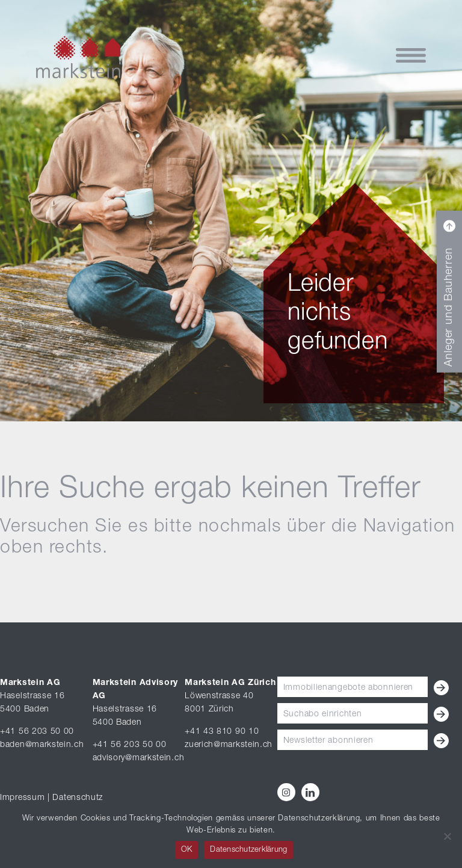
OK (187, 850)
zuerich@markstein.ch (229, 745)
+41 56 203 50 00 (37, 732)
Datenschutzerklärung (248, 850)
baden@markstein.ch (42, 745)
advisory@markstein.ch (139, 758)
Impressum (22, 798)
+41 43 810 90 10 (222, 732)
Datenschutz (78, 798)
